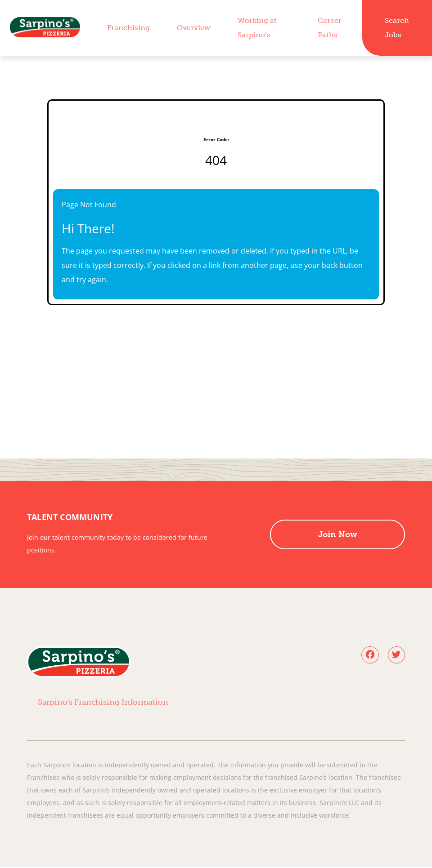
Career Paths (330, 28)
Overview (194, 28)
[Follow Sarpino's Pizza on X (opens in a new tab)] (396, 655)
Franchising (128, 28)
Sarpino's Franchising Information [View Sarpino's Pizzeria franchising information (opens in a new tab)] (102, 703)
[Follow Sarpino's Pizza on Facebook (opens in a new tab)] (369, 655)
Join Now (338, 534)
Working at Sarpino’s (257, 28)
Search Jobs (397, 28)
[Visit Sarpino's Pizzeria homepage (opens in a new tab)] (45, 28)
